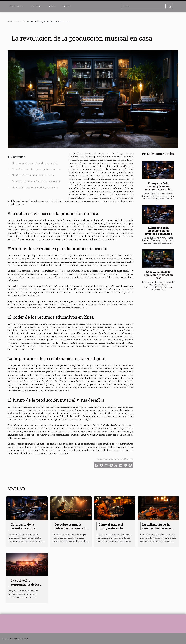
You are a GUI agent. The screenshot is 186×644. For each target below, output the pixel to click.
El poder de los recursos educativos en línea (33, 175)
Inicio (10, 21)
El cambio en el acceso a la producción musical (35, 163)
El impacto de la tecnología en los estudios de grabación (158, 186)
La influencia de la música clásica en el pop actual (157, 528)
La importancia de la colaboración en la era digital (36, 181)
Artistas (36, 6)
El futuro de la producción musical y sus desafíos (35, 187)
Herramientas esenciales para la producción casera (36, 169)
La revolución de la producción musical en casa (158, 275)
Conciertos (16, 6)
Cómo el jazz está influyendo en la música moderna (111, 528)
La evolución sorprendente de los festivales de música (25, 584)
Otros (67, 6)
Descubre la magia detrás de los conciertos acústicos (72, 528)
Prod (52, 6)
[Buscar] (144, 6)
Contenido (18, 157)
